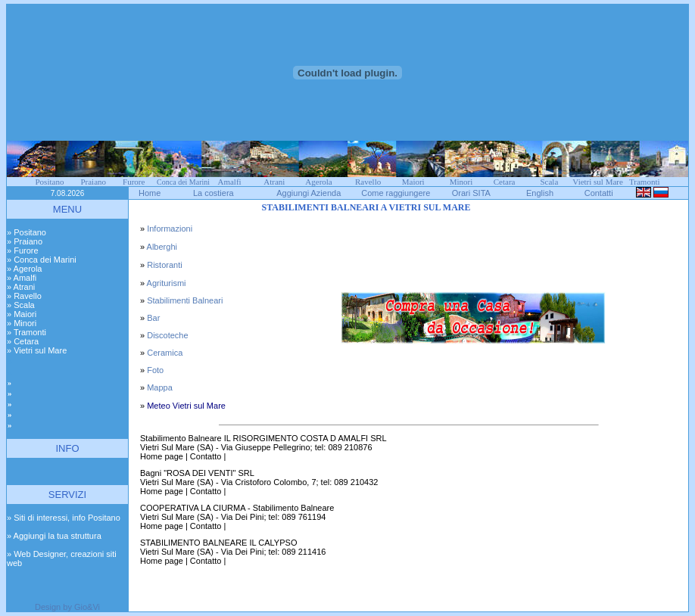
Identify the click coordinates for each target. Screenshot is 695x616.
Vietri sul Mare (598, 182)
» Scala (21, 305)
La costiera (213, 193)
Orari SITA (471, 193)
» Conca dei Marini (42, 260)
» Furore (23, 250)
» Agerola (24, 269)
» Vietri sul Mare (37, 350)
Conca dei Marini (183, 182)
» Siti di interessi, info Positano (64, 518)
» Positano (26, 232)
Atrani (274, 182)
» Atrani (21, 287)
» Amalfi (22, 278)
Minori (461, 182)
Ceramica (165, 353)
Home (150, 193)
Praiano (93, 182)
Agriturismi (167, 283)
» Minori (22, 323)
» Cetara (23, 341)
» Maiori (22, 314)
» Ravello (24, 296)
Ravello (368, 182)
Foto (155, 370)
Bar (153, 318)
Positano (50, 182)
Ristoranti (164, 265)
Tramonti (645, 182)
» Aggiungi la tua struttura (54, 536)
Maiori (413, 182)
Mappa (160, 387)
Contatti (599, 193)
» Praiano (25, 241)
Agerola (318, 182)
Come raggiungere (396, 193)
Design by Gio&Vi (67, 607)
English (540, 193)
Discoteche (167, 335)
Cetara (505, 182)
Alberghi (162, 247)
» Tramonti (26, 332)
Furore (134, 182)
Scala (549, 182)
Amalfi (229, 182)
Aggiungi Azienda (309, 193)
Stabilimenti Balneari (185, 300)
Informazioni (170, 229)
